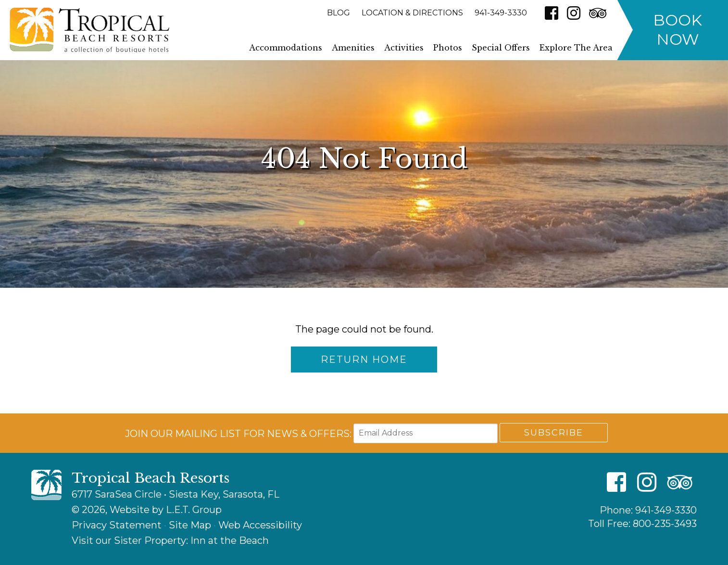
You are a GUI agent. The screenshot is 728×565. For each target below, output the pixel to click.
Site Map (190, 525)
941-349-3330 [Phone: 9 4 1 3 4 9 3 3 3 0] (501, 13)
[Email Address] (426, 433)
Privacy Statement (117, 525)
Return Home (364, 360)
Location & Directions (412, 13)
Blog (339, 13)
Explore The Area (576, 48)
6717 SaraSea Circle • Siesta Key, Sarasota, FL (176, 494)
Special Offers (501, 48)
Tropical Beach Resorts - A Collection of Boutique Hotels (89, 30)
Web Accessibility (260, 525)
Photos (448, 48)
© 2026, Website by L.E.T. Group (147, 510)
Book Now (678, 30)
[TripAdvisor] (598, 13)
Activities (404, 48)
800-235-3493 (665, 524)
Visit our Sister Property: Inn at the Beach (170, 540)
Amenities (353, 48)
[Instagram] (574, 13)
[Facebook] (552, 13)
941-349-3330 (666, 510)
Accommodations (286, 48)
